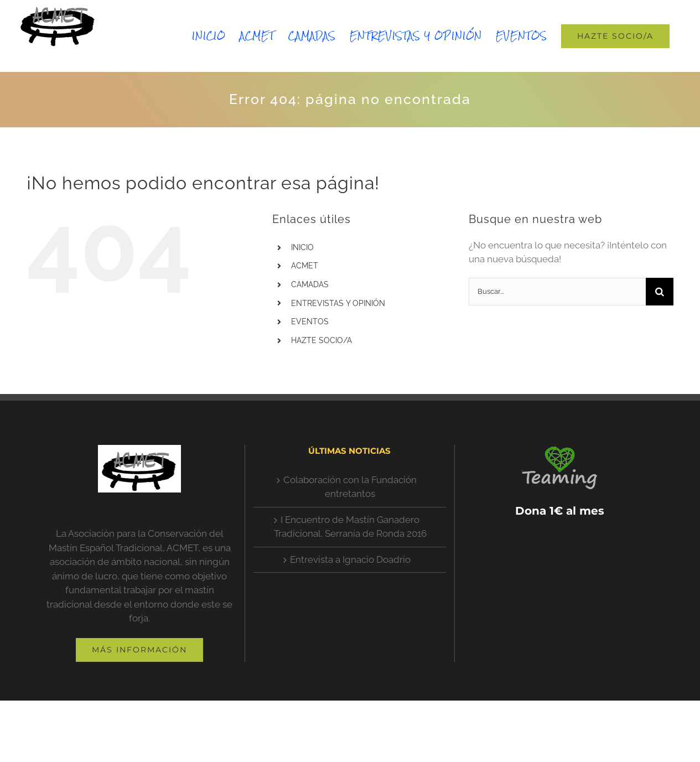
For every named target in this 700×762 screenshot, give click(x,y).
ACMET (305, 266)
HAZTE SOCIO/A (322, 340)
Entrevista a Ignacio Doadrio (350, 559)
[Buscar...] (557, 292)
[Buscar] (660, 292)
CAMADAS (310, 284)
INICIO (302, 247)
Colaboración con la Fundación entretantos (350, 487)
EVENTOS (310, 322)
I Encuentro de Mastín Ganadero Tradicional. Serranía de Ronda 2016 (350, 527)
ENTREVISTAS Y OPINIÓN (338, 303)
